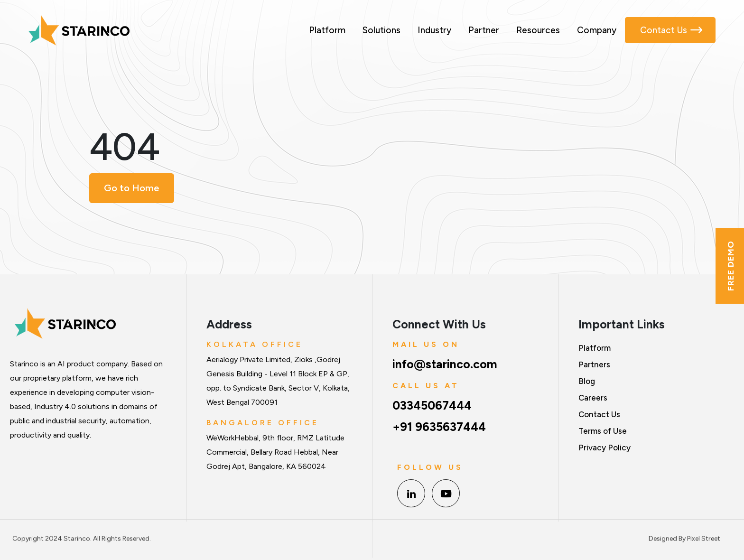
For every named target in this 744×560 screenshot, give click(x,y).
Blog (587, 381)
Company (597, 30)
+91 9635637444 (439, 427)
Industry (434, 30)
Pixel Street (704, 536)
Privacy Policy (604, 448)
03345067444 (432, 405)
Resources (538, 30)
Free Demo (731, 266)
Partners (594, 364)
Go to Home (132, 188)
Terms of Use (603, 431)
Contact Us (664, 30)
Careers (593, 398)
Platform (327, 30)
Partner (484, 30)
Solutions (381, 30)
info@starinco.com (445, 364)
